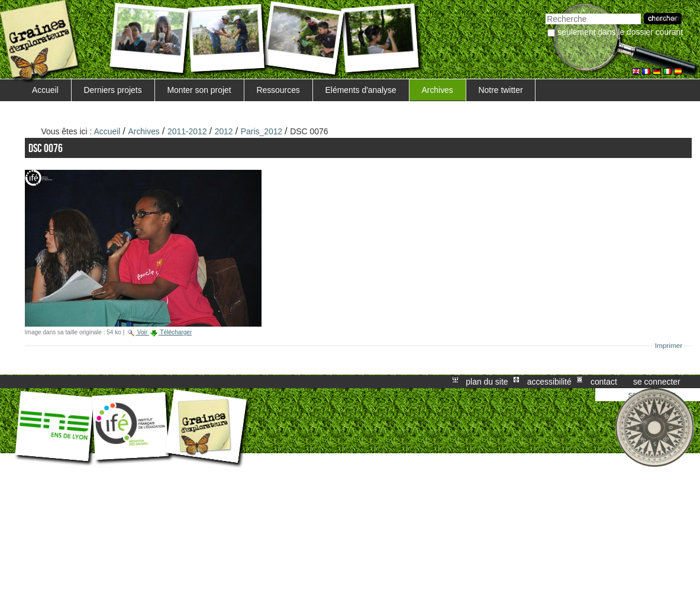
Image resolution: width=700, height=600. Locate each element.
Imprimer (669, 346)
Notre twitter (501, 90)
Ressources (278, 90)
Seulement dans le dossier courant (620, 32)
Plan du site (487, 382)
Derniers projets (113, 90)
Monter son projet (199, 90)
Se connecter (657, 382)
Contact (604, 382)
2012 (224, 131)
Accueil (45, 90)
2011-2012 (187, 131)
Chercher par (545, 12)
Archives (437, 90)
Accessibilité (549, 382)
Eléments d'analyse (361, 90)
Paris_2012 (262, 131)
